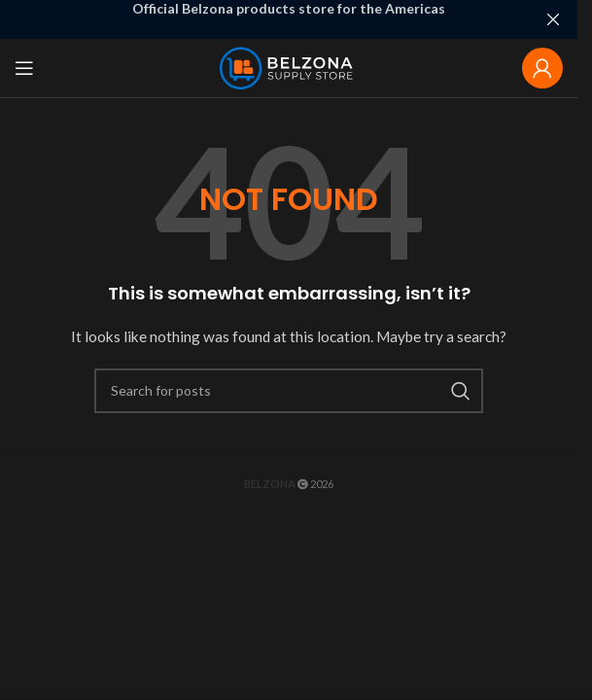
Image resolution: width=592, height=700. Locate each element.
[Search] (289, 391)
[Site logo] (289, 67)
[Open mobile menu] (24, 68)
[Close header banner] (553, 19)
